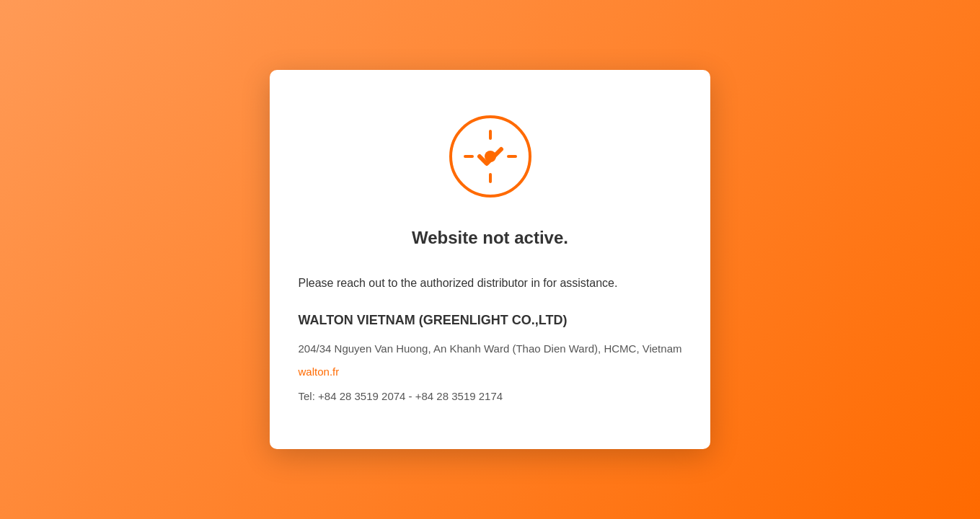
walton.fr (319, 372)
